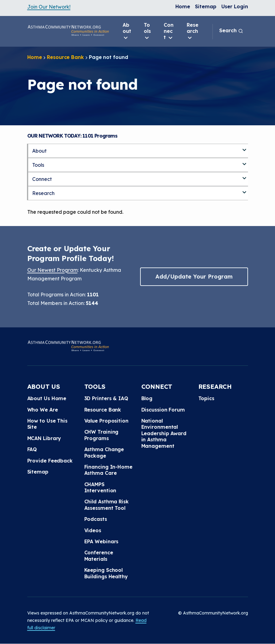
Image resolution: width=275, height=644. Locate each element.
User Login (235, 6)
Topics (206, 398)
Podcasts (96, 519)
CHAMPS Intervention (100, 487)
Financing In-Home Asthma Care (108, 470)
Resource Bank (65, 57)
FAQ (32, 449)
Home (183, 6)
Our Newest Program (52, 270)
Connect (169, 31)
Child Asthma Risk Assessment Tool (107, 505)
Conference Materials (99, 556)
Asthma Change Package (104, 452)
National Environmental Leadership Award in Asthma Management (164, 433)
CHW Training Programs (101, 435)
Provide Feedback (50, 461)
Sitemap (206, 6)
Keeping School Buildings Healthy (106, 573)
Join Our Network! (49, 7)
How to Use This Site (48, 424)
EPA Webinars (101, 541)
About (127, 31)
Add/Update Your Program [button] (194, 277)
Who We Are (43, 410)
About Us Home (47, 398)
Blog (147, 398)
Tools (147, 31)
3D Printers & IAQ (106, 398)
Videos (93, 530)
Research (193, 31)
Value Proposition (106, 421)
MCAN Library (44, 438)
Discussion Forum (163, 410)
